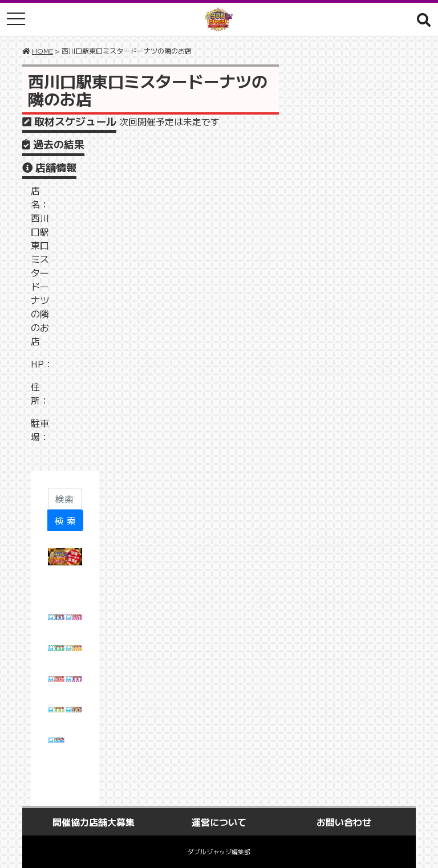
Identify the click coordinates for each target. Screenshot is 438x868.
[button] (424, 19)
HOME (42, 50)
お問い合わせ (344, 822)
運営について (219, 822)
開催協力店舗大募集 (94, 822)
